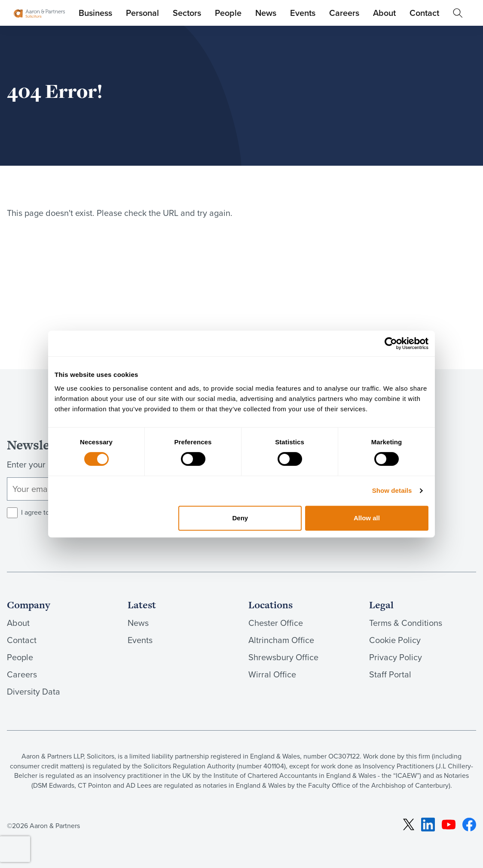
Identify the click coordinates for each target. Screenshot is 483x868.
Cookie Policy (395, 640)
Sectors (187, 13)
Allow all (367, 518)
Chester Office (276, 623)
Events (303, 13)
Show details (392, 490)
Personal (142, 13)
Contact (424, 13)
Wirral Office (272, 674)
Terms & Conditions (406, 623)
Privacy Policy (396, 657)
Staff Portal (390, 674)
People (228, 13)
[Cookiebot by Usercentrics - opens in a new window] (391, 343)
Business (95, 13)
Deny (240, 518)
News (266, 13)
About (384, 13)
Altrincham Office (281, 640)
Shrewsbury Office (283, 657)
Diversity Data (34, 691)
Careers (344, 13)
